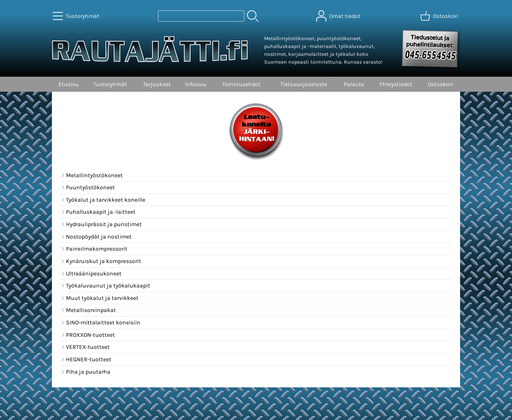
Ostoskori (440, 84)
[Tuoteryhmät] (77, 16)
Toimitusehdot (241, 84)
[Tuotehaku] (201, 16)
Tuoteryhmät (110, 84)
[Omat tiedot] (339, 16)
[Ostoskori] (440, 16)
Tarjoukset (157, 84)
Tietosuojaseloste (304, 84)
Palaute (354, 84)
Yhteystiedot (396, 84)
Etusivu (69, 84)
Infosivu (196, 84)
